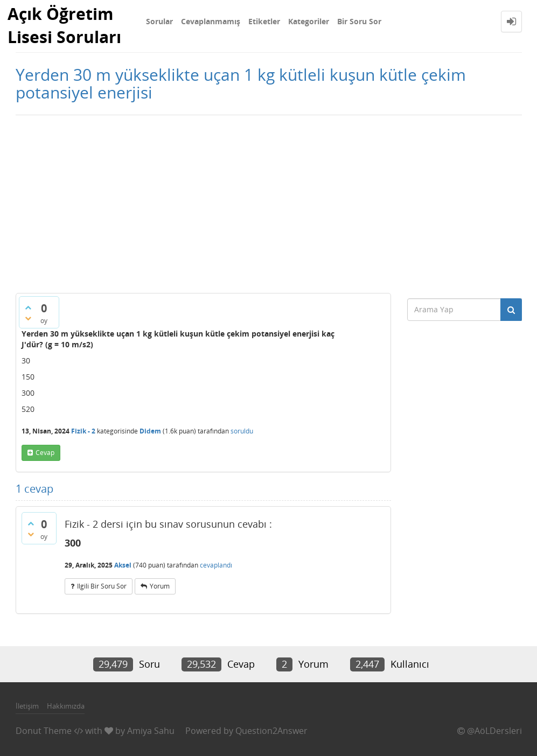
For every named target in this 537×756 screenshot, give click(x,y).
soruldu (242, 431)
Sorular (159, 21)
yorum (160, 586)
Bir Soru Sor (359, 21)
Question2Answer (271, 731)
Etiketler (264, 21)
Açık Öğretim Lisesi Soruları (64, 25)
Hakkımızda (66, 706)
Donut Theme (44, 731)
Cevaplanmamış (211, 21)
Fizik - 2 (83, 431)
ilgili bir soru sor (102, 586)
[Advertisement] (268, 201)
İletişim (27, 706)
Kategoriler (309, 21)
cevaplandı (216, 565)
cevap (45, 453)
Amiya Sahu (151, 731)
